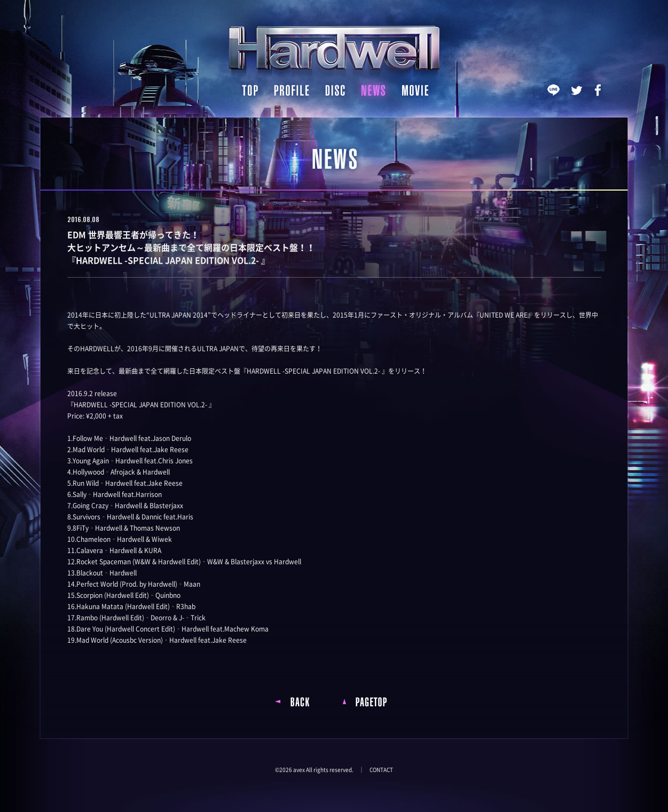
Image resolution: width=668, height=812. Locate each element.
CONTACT (381, 770)
